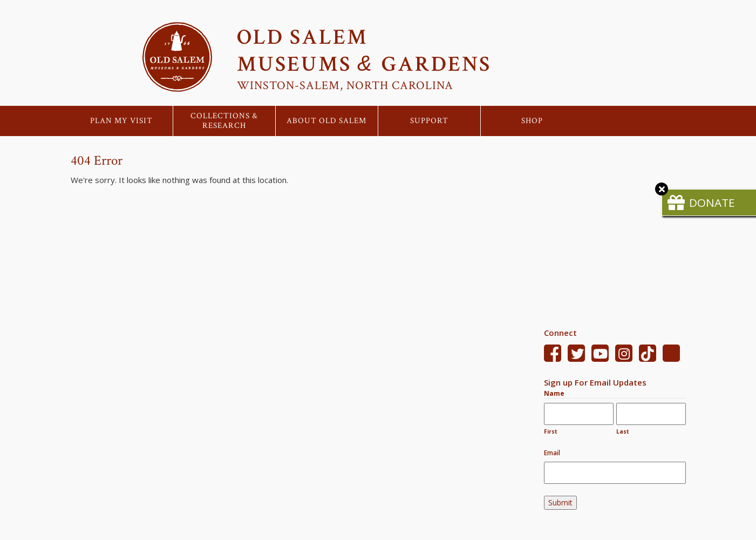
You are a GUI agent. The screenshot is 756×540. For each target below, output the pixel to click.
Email (552, 453)
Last (623, 431)
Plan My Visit (121, 121)
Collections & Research (224, 121)
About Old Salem (326, 121)
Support (429, 121)
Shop (532, 121)
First (551, 431)
